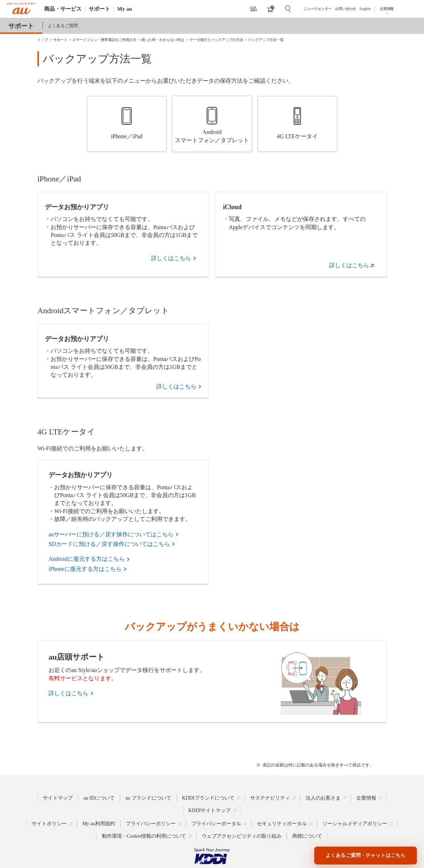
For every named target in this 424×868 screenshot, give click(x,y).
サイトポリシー (49, 824)
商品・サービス (63, 9)
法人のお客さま (323, 798)
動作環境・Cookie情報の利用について (144, 836)
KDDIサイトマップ (210, 810)
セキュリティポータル (282, 824)
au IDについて (99, 798)
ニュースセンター (317, 9)
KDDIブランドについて (208, 798)
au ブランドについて (148, 798)
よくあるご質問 (63, 26)
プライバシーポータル (216, 824)
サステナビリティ (270, 798)
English (365, 9)
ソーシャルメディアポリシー (355, 824)
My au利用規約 (99, 824)
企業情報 (387, 9)
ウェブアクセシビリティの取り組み (242, 836)
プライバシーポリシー (151, 824)
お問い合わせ (345, 9)
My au (125, 9)
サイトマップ (58, 798)
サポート (99, 9)
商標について (307, 836)
